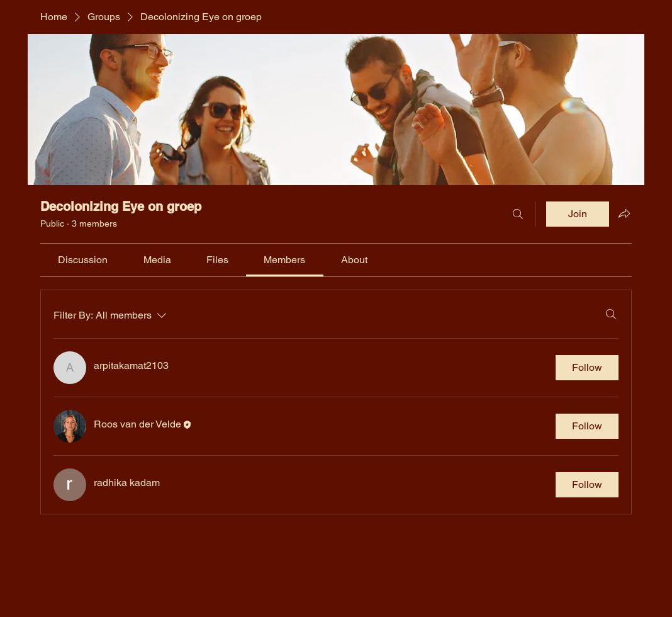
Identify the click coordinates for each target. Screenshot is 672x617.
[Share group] (624, 213)
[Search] (518, 214)
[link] (83, 260)
